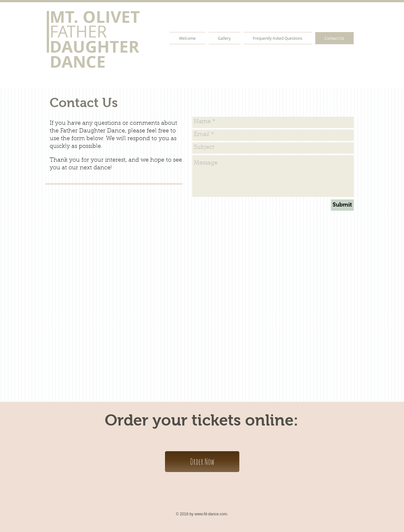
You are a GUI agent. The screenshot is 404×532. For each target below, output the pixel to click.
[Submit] (342, 205)
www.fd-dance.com (211, 514)
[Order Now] (202, 462)
